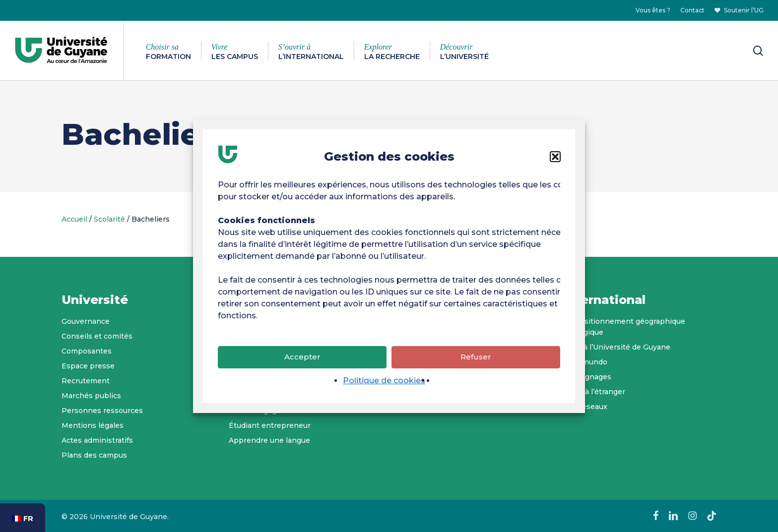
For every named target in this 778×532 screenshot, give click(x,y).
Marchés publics (91, 396)
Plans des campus (94, 455)
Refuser (476, 359)
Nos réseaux (585, 407)
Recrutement (86, 381)
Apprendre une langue (269, 440)
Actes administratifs (97, 440)
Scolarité (109, 219)
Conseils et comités (97, 336)
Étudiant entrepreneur (270, 425)
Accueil (74, 219)
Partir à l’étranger (594, 392)
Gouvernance (86, 321)
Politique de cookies (384, 383)
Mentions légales (93, 425)
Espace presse (88, 366)
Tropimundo (585, 362)
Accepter (302, 359)
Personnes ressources (102, 411)
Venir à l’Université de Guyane (616, 347)
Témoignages (587, 377)
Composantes (87, 351)
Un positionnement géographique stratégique (624, 327)
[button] (555, 159)
